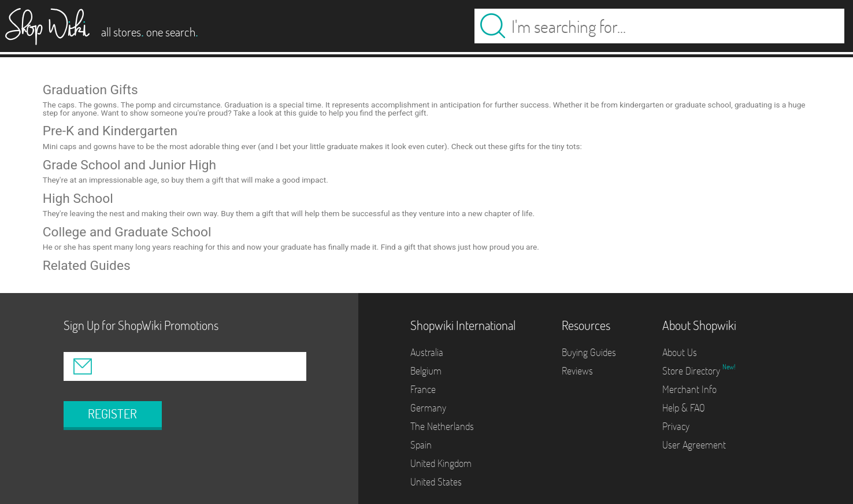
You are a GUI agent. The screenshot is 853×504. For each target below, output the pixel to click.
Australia (427, 352)
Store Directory (692, 371)
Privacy (676, 426)
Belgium (426, 371)
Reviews (577, 371)
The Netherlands (442, 426)
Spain (421, 445)
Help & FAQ (684, 408)
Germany (428, 408)
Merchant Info (689, 389)
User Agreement (694, 445)
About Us (680, 352)
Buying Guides (589, 352)
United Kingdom (441, 463)
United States (436, 482)
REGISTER (112, 414)
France (423, 389)
